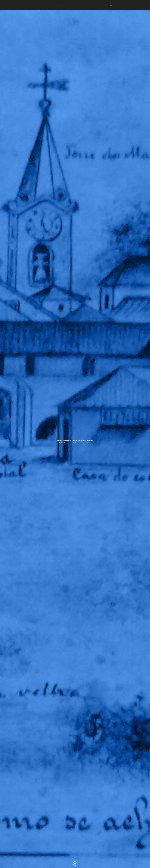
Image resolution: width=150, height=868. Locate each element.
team (54, 5)
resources (96, 5)
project (41, 5)
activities (105, 5)
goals (48, 5)
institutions (62, 5)
